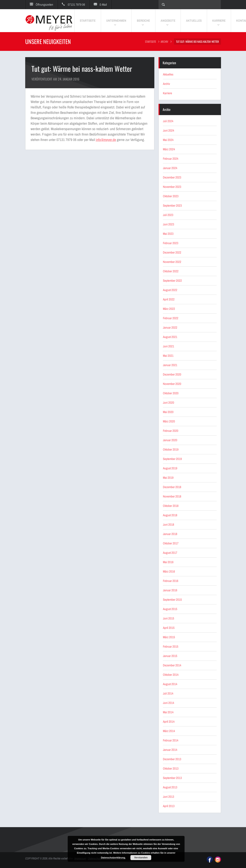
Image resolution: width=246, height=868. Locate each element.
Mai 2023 (168, 234)
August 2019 (170, 468)
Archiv (164, 41)
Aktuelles (168, 74)
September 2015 (172, 600)
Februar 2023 (171, 243)
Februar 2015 (171, 646)
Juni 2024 (169, 130)
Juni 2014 (169, 703)
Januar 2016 (170, 590)
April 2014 (169, 722)
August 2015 (170, 609)
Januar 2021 (170, 365)
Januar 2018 (170, 534)
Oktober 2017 (171, 543)
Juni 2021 (169, 346)
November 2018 (172, 496)
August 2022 (170, 290)
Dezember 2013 (172, 759)
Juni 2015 (169, 618)
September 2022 (172, 281)
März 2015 (169, 637)
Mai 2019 (168, 478)
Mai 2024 (168, 140)
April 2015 (169, 628)
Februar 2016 (171, 581)
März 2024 (169, 149)
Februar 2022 (171, 318)
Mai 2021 (168, 356)
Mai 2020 (168, 412)
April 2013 (169, 806)
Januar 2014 (170, 750)
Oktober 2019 (171, 449)
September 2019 (172, 459)
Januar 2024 (170, 168)
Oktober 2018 (171, 506)
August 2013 (170, 787)
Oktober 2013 (171, 768)
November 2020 (172, 384)
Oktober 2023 (171, 196)
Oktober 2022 (171, 271)
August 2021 (170, 337)
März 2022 (169, 309)
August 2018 (170, 515)
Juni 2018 (169, 524)
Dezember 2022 (172, 252)
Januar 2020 (170, 440)
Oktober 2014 (171, 675)
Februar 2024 (171, 159)
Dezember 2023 (172, 177)
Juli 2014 (168, 693)
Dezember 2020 (172, 374)
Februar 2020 (171, 431)
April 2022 (169, 299)
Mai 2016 (168, 562)
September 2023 (172, 205)
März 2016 (169, 571)
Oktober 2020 (171, 393)
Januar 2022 (170, 327)
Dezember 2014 (172, 665)
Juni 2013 (169, 797)
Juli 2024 (168, 121)
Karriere (167, 93)
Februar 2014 (171, 740)
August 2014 (170, 684)
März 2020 (169, 421)
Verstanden (141, 858)
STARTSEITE (150, 41)
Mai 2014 (168, 712)
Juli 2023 (168, 215)
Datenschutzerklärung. (113, 858)
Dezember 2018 (172, 487)
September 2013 (172, 778)
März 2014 (169, 731)
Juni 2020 (169, 403)
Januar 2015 (170, 656)
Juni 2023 (169, 224)
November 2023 (172, 187)
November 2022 (172, 262)
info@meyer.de (106, 140)
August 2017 (170, 553)
